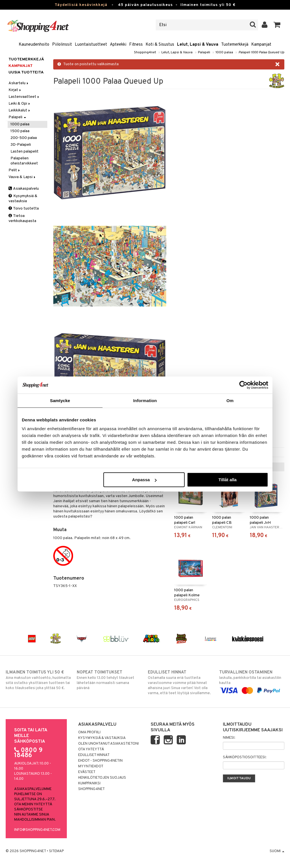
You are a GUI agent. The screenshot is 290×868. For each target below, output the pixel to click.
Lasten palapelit (24, 152)
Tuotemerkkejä (235, 45)
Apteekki (118, 45)
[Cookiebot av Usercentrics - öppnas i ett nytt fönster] (243, 385)
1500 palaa (20, 131)
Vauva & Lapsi (22, 177)
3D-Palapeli (21, 145)
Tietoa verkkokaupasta (22, 218)
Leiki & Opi (20, 104)
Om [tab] (230, 400)
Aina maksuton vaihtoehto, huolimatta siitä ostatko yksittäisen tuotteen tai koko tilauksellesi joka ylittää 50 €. (38, 680)
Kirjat (15, 90)
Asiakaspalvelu (24, 189)
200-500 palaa (24, 138)
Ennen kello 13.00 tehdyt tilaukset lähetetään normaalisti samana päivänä (109, 680)
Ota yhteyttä (91, 749)
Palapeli (204, 52)
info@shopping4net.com (37, 830)
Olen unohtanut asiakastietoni (108, 744)
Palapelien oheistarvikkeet (24, 161)
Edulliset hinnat (94, 755)
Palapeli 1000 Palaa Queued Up (261, 52)
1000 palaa (224, 52)
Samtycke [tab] (60, 400)
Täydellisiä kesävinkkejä (81, 5)
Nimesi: (229, 738)
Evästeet (87, 772)
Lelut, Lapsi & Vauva (198, 45)
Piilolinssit (62, 45)
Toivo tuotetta (24, 209)
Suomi (277, 851)
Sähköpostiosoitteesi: (245, 757)
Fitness (136, 45)
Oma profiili (89, 732)
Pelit (15, 170)
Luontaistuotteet (91, 45)
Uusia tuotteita (26, 72)
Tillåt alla (227, 480)
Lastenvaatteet (24, 97)
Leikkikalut (20, 110)
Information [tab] (145, 400)
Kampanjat (261, 45)
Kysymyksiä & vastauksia (23, 199)
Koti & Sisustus (160, 45)
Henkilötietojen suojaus (102, 778)
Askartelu (19, 83)
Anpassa (144, 480)
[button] (277, 25)
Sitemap (56, 851)
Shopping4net (145, 52)
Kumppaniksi (89, 783)
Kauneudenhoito (34, 45)
